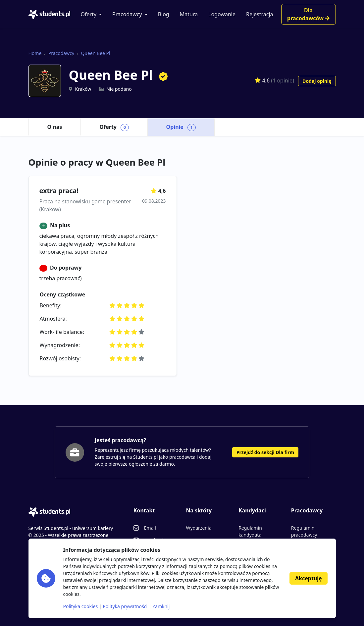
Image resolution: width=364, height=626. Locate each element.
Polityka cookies (81, 606)
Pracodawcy (127, 14)
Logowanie (222, 14)
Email (150, 528)
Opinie (181, 127)
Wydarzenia (199, 528)
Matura (189, 14)
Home (35, 53)
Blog (164, 14)
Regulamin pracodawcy (304, 531)
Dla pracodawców (308, 14)
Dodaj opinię (317, 81)
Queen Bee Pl (95, 53)
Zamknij (161, 606)
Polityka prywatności (125, 606)
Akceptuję (308, 578)
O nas (55, 127)
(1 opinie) (283, 80)
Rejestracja (260, 14)
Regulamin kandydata (250, 531)
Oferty (89, 14)
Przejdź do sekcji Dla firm (265, 452)
